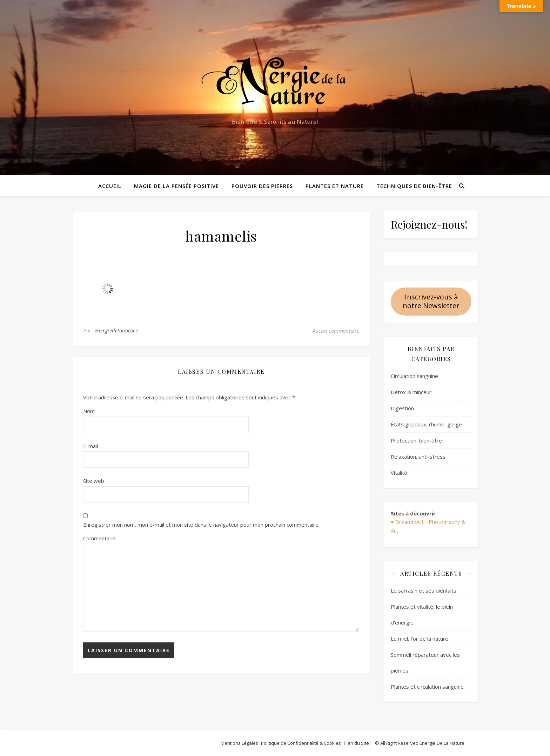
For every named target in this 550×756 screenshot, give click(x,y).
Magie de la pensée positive (176, 186)
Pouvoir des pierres (262, 186)
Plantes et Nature (335, 186)
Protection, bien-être (416, 440)
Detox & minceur (411, 392)
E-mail (90, 446)
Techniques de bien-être (414, 186)
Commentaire (99, 538)
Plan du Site (356, 743)
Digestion (402, 408)
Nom (89, 411)
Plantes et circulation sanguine (427, 687)
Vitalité (399, 473)
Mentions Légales (239, 743)
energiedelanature (116, 330)
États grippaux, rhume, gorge (426, 424)
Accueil (110, 186)
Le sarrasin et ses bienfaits (424, 590)
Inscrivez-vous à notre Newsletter (431, 301)
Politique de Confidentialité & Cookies (301, 743)
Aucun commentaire (336, 331)
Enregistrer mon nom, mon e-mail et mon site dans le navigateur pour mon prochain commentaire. (201, 525)
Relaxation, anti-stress (418, 457)
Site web (94, 481)
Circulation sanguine (414, 376)
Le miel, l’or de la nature (420, 639)
